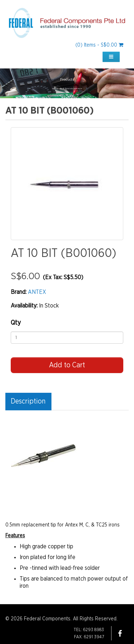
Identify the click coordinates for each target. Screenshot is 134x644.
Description (28, 401)
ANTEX (37, 292)
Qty (16, 323)
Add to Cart (67, 365)
